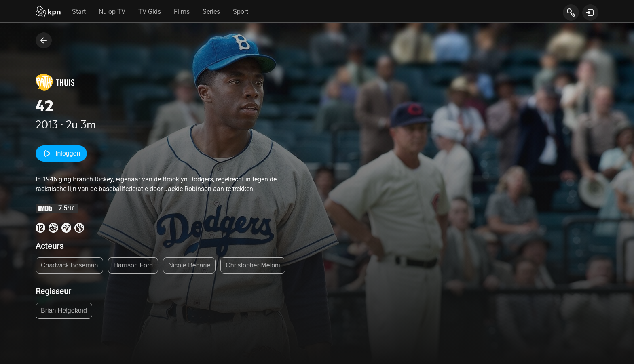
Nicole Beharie (189, 265)
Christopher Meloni (253, 265)
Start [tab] (79, 12)
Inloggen (61, 154)
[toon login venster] (590, 13)
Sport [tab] (241, 12)
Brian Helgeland (64, 310)
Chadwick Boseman (69, 265)
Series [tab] (211, 12)
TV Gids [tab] (150, 12)
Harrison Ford (133, 265)
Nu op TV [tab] (112, 12)
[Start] (48, 13)
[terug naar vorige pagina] (44, 40)
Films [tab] (182, 12)
